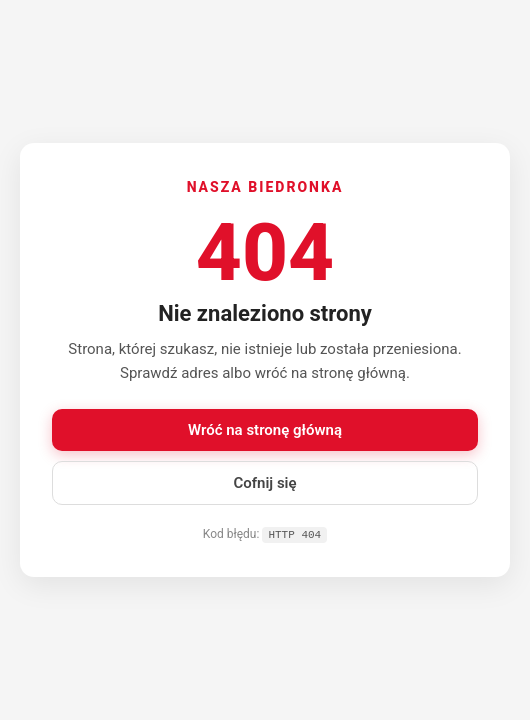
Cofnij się (264, 482)
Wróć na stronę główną (265, 429)
